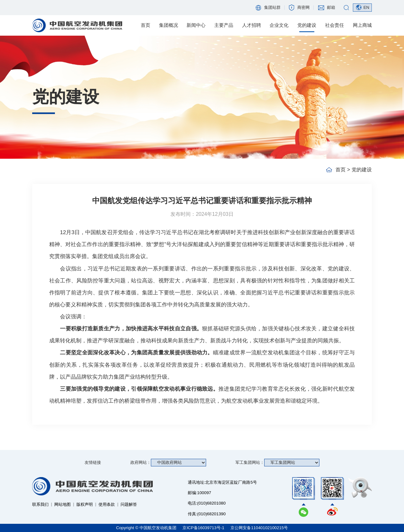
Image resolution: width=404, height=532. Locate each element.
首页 (146, 25)
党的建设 (307, 25)
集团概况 (169, 25)
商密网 (303, 7)
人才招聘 (252, 25)
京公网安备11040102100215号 (259, 528)
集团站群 (272, 7)
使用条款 (107, 504)
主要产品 (224, 25)
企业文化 (279, 25)
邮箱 (331, 7)
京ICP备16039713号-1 (204, 528)
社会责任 (335, 25)
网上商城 (362, 25)
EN (366, 7)
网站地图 (62, 504)
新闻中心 (196, 25)
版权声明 (85, 504)
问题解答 (129, 504)
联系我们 (40, 504)
